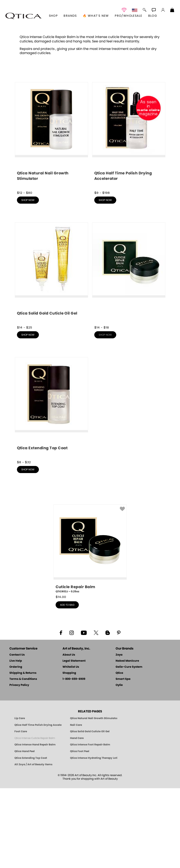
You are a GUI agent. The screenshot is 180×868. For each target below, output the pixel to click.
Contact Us (17, 735)
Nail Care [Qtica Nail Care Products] (76, 805)
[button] (24, 16)
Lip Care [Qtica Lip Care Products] (20, 798)
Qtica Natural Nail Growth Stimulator (94, 798)
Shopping (69, 753)
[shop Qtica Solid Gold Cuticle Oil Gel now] (51, 353)
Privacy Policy (19, 765)
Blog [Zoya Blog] (153, 16)
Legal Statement (74, 741)
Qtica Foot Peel (80, 831)
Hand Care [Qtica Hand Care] (77, 818)
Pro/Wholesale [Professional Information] (128, 16)
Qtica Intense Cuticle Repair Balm (35, 818)
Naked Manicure (127, 741)
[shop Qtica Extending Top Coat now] (51, 488)
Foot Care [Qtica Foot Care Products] (21, 811)
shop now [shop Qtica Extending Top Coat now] (28, 549)
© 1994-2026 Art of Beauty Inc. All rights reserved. (90, 857)
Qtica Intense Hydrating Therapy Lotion (94, 838)
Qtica (119, 753)
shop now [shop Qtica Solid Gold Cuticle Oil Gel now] (28, 415)
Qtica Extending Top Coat (31, 838)
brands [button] (70, 16)
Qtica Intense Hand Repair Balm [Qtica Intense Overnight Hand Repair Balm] (35, 824)
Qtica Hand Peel (25, 831)
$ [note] (61, 677)
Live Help (16, 741)
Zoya (119, 735)
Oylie (119, 765)
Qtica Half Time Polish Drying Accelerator (38, 805)
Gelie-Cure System (129, 747)
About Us (69, 735)
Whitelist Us (71, 747)
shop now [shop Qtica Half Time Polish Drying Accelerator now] (105, 280)
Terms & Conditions (23, 759)
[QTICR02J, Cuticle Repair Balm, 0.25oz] (90, 629)
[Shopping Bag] (172, 10)
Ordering (16, 747)
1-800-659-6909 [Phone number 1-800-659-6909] (74, 759)
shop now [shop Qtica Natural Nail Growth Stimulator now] (28, 280)
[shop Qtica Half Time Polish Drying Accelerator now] (129, 216)
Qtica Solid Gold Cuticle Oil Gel (90, 811)
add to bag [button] (67, 685)
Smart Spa (123, 759)
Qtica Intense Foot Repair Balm (90, 824)
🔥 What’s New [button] (96, 16)
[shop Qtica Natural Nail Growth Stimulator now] (51, 216)
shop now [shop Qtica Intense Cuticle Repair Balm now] (105, 415)
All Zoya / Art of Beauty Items (33, 844)
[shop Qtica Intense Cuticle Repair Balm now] (129, 352)
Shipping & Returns (23, 753)
